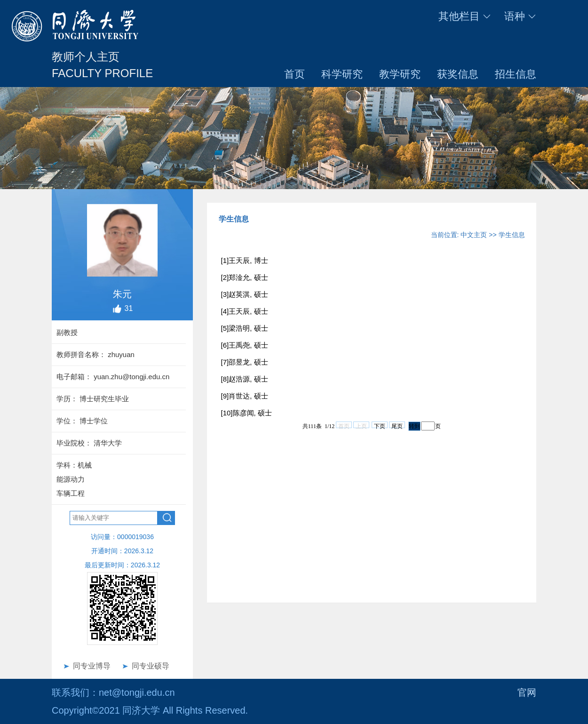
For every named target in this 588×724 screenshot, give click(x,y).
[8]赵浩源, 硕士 (245, 379)
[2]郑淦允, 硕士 (245, 277)
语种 (520, 16)
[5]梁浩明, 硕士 (245, 328)
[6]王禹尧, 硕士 (245, 345)
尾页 (397, 426)
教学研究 (400, 74)
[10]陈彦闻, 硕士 (246, 413)
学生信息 (512, 235)
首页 (294, 74)
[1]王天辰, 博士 (245, 260)
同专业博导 (92, 666)
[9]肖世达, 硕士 (245, 396)
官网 (527, 692)
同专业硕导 (151, 666)
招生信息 (516, 74)
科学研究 (342, 74)
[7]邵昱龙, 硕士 (245, 362)
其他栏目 (465, 16)
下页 (380, 426)
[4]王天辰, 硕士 (245, 311)
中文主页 (474, 235)
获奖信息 (458, 74)
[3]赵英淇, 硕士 (245, 294)
